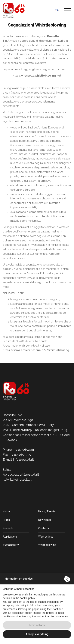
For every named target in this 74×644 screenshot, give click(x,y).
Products (8, 528)
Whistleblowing (47, 545)
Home (6, 511)
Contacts (44, 528)
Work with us (46, 537)
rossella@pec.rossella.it (38, 435)
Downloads (45, 520)
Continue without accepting (19, 589)
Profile (7, 520)
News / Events (47, 511)
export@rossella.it (27, 475)
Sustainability (11, 545)
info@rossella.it (24, 460)
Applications (10, 537)
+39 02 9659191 (23, 450)
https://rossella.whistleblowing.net (37, 76)
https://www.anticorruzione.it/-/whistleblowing (36, 350)
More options (37, 625)
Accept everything (37, 634)
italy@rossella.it (21, 480)
